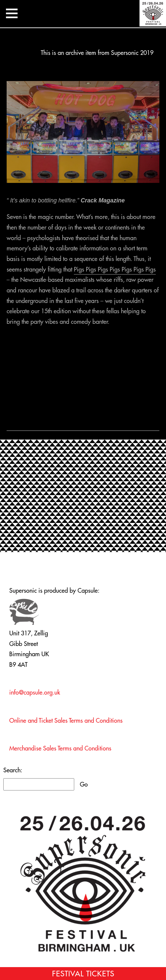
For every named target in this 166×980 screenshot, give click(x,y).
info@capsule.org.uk (35, 692)
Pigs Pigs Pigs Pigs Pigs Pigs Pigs (115, 269)
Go (84, 784)
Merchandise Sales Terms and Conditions (60, 748)
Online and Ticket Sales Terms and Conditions (66, 721)
